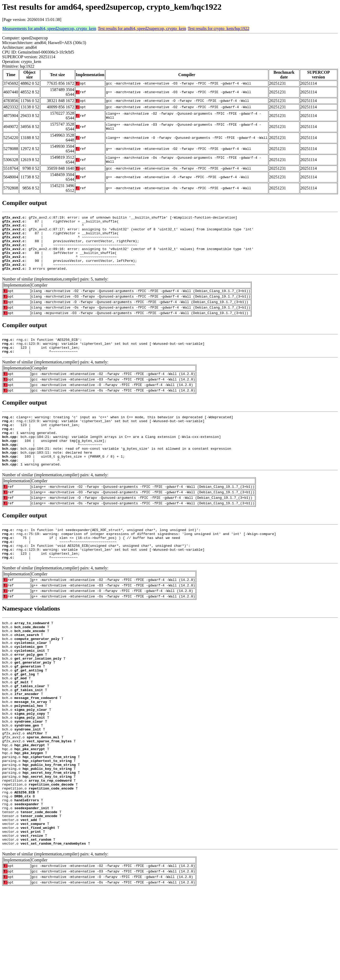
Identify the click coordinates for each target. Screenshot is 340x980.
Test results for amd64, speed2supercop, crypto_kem (142, 28)
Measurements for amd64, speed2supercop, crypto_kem (49, 28)
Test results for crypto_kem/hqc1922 (218, 28)
